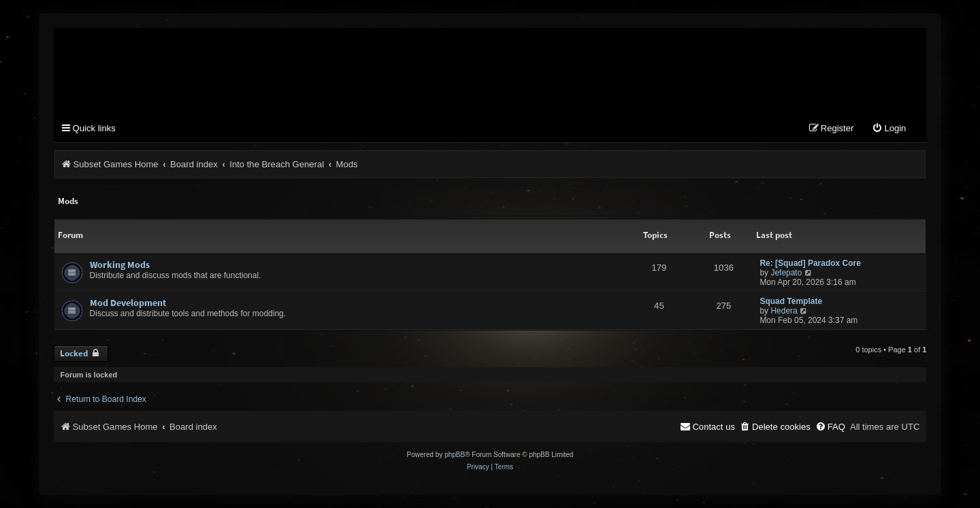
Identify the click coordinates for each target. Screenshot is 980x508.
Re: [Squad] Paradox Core (810, 263)
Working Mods (120, 265)
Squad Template (791, 301)
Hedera (784, 311)
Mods (68, 201)
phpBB (455, 455)
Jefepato (786, 273)
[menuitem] (889, 129)
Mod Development (128, 303)
